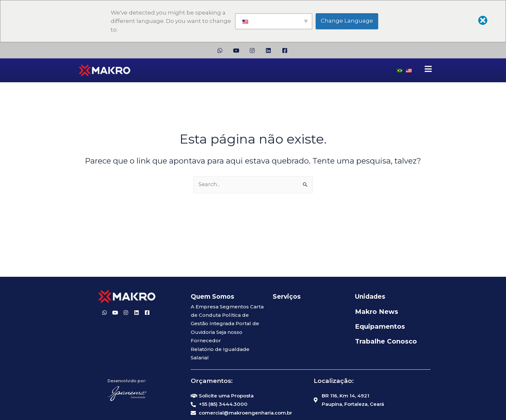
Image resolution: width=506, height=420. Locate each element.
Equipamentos (380, 326)
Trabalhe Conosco (386, 341)
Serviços (287, 297)
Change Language (347, 21)
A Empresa (205, 307)
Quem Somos (213, 297)
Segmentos (234, 307)
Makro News (377, 312)
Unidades (370, 297)
